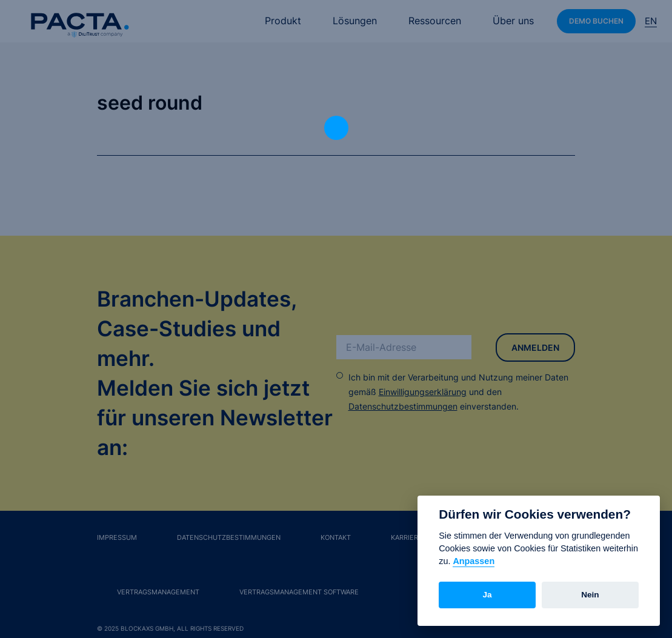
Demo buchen (596, 21)
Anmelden (535, 347)
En (651, 21)
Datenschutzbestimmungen (403, 406)
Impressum (117, 537)
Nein (590, 595)
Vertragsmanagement (158, 592)
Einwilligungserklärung (423, 392)
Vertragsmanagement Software (299, 592)
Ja (487, 595)
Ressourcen (435, 21)
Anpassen (474, 561)
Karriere (407, 537)
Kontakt (336, 537)
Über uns (513, 21)
